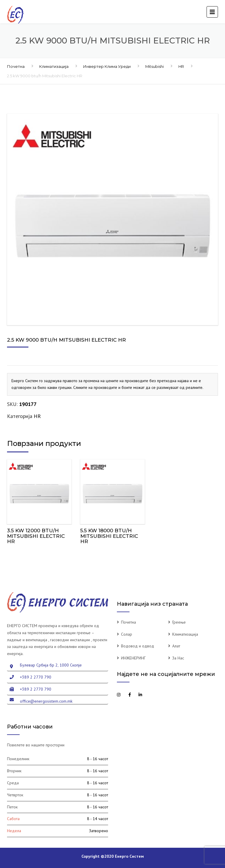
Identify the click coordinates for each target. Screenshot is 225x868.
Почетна (16, 66)
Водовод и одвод (138, 646)
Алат (176, 646)
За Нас (178, 658)
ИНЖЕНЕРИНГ (133, 658)
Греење (179, 622)
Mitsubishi (155, 66)
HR (181, 66)
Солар (127, 634)
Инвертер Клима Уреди (107, 66)
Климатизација (54, 66)
